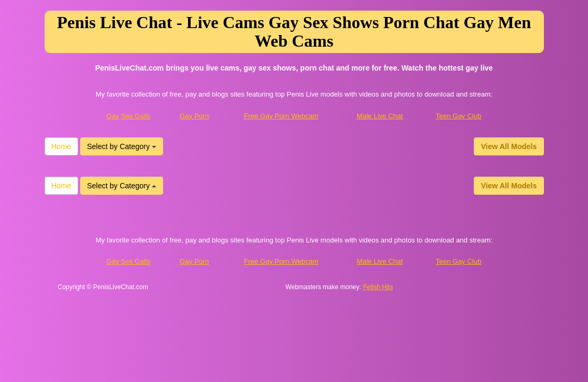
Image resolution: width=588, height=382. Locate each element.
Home (61, 146)
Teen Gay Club (458, 116)
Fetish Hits (378, 287)
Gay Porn (194, 116)
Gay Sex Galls (128, 116)
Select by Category (122, 146)
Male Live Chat (380, 116)
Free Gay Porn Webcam (281, 116)
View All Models (509, 146)
